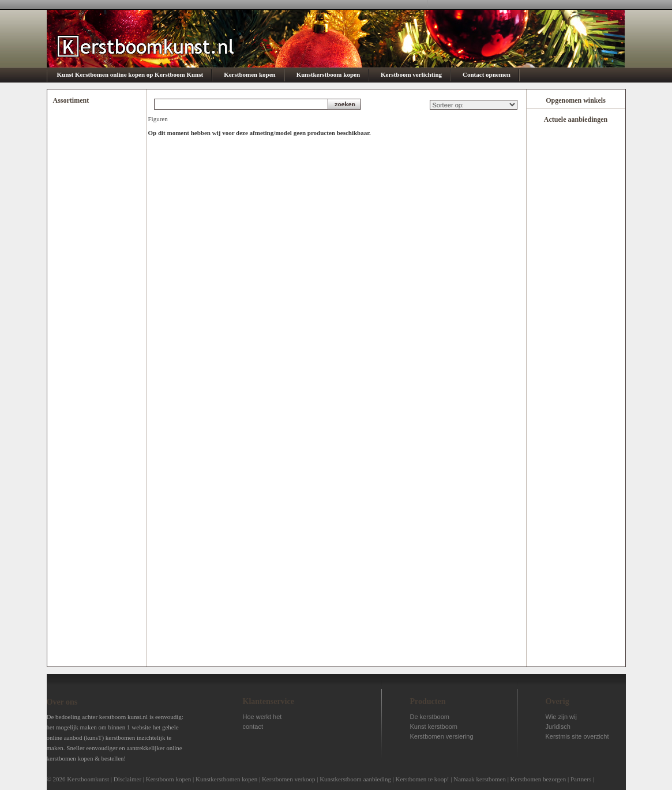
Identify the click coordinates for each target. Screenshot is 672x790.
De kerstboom (430, 717)
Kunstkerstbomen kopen (226, 779)
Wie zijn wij (561, 717)
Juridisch (558, 727)
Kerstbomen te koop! (423, 779)
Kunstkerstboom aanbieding (355, 779)
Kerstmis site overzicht (577, 736)
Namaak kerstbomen (480, 779)
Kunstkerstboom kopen (328, 74)
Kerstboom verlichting (411, 74)
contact (253, 727)
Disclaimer (127, 779)
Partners (581, 779)
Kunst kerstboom (434, 727)
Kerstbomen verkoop (289, 779)
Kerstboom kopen (169, 779)
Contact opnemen (487, 74)
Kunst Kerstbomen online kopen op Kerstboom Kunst (130, 74)
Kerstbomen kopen (250, 74)
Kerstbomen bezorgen (538, 779)
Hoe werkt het (262, 717)
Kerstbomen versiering (442, 736)
